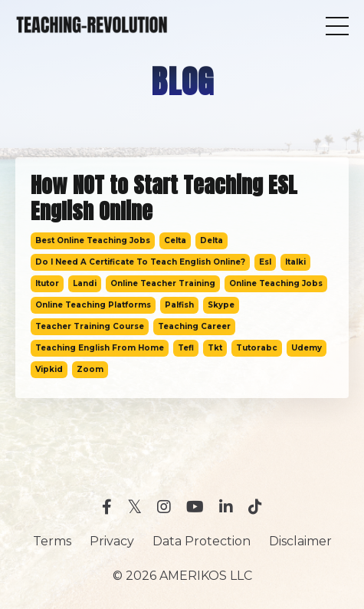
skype (221, 305)
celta (175, 240)
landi (85, 283)
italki (295, 262)
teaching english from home (100, 348)
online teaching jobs (276, 283)
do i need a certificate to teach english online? (140, 262)
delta (212, 240)
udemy (307, 348)
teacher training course (90, 326)
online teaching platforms (93, 305)
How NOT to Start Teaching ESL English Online (164, 198)
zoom (90, 369)
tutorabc (257, 348)
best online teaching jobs (93, 240)
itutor (47, 283)
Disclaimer (300, 541)
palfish (179, 305)
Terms (52, 541)
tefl (186, 348)
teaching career (194, 326)
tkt (215, 348)
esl (265, 262)
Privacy (112, 541)
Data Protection (202, 541)
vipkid (49, 369)
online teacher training (163, 283)
